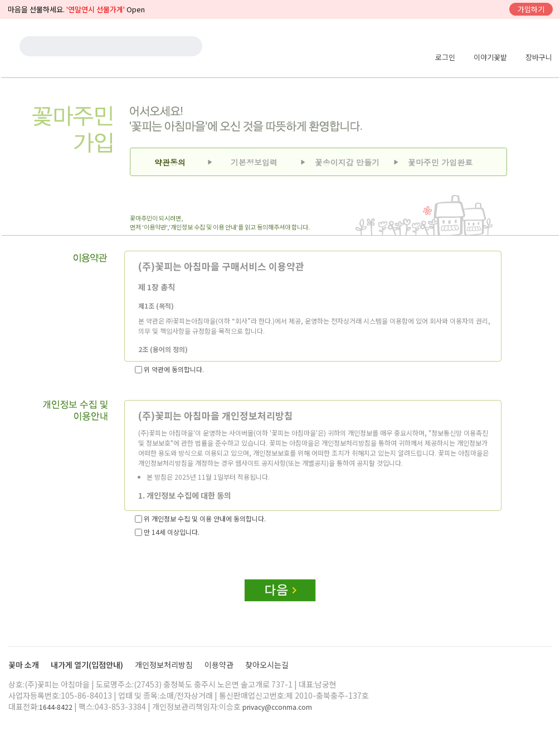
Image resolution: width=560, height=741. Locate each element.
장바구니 (539, 57)
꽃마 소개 (25, 665)
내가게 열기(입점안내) (88, 665)
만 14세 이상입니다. (167, 532)
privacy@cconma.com (277, 707)
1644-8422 (56, 707)
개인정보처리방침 (165, 665)
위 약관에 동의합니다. (169, 369)
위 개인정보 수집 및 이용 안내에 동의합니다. (200, 518)
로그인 (445, 57)
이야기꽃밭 (490, 57)
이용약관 (220, 665)
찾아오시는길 (267, 665)
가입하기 (531, 9)
